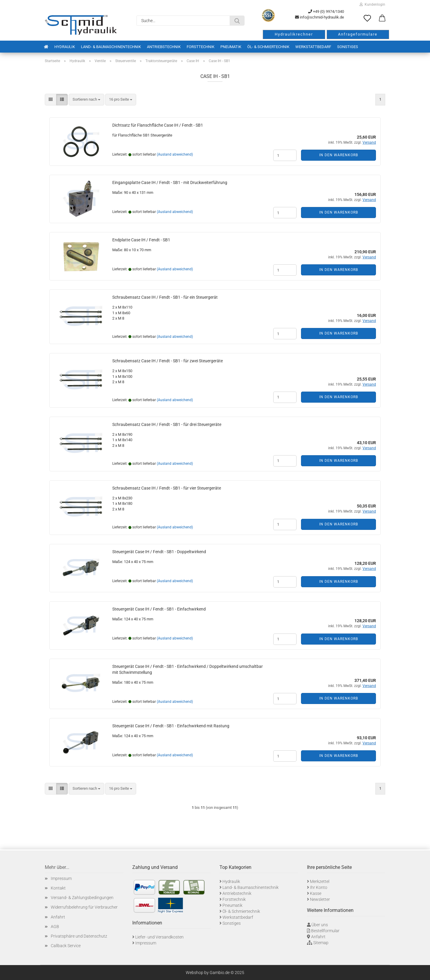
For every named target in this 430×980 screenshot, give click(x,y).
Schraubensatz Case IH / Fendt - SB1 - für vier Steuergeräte (167, 488)
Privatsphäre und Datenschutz (79, 936)
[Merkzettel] (367, 19)
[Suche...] (237, 21)
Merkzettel (320, 881)
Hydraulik (65, 47)
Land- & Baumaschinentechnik (111, 47)
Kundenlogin (372, 4)
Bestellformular (325, 931)
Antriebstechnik (164, 47)
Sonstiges (348, 47)
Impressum (61, 878)
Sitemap (321, 943)
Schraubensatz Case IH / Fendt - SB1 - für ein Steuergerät (165, 297)
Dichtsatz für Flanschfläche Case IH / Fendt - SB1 (158, 125)
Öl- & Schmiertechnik (268, 47)
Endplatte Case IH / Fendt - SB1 (141, 240)
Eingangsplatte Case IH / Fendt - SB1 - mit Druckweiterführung (170, 182)
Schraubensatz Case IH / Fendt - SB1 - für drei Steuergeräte (167, 424)
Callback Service (66, 946)
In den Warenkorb (339, 155)
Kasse (316, 893)
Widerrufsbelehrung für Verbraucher (84, 907)
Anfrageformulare (358, 34)
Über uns (320, 925)
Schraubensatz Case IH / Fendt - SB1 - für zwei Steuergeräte (168, 361)
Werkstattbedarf (313, 47)
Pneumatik (231, 47)
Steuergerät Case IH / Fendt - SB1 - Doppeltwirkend (159, 552)
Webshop (195, 973)
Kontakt (58, 888)
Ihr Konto (319, 887)
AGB (55, 927)
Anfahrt (58, 917)
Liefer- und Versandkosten (159, 937)
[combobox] (86, 100)
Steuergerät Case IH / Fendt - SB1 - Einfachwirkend (159, 609)
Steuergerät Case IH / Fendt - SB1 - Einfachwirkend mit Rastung (171, 726)
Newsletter (320, 899)
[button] (382, 19)
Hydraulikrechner (294, 34)
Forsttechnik (201, 47)
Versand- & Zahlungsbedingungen (82, 898)
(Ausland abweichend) (175, 154)
